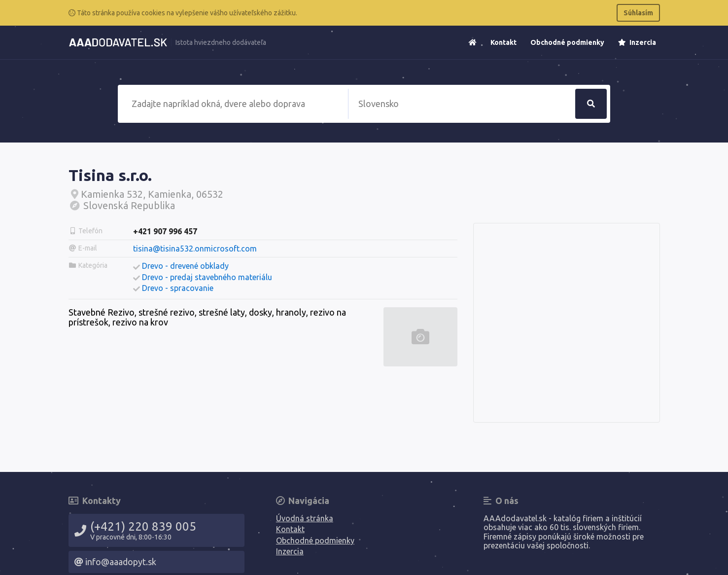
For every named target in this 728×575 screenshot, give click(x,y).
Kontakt (503, 42)
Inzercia (637, 42)
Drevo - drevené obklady (185, 266)
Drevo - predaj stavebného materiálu (207, 277)
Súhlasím (638, 13)
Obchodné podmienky (567, 42)
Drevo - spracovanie (178, 288)
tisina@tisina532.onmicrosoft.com (195, 249)
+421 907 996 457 (165, 231)
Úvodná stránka (305, 518)
